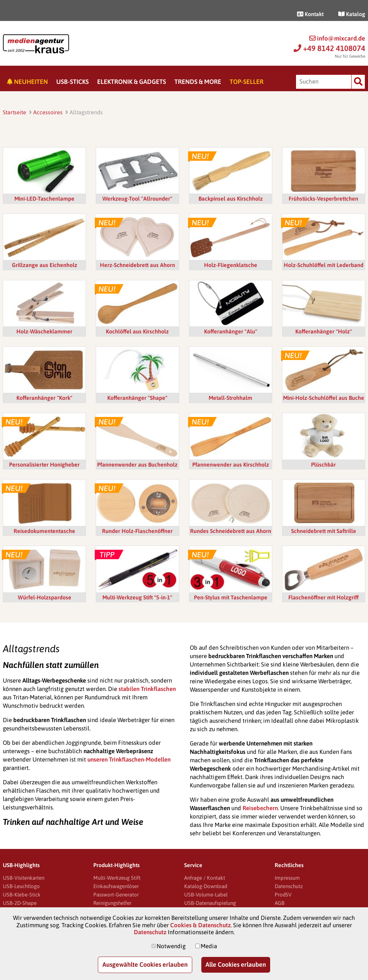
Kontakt (310, 14)
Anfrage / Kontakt (205, 878)
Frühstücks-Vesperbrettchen (323, 199)
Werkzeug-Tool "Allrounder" (137, 199)
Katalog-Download (206, 886)
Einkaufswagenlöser (116, 886)
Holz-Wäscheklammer (44, 331)
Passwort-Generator (116, 895)
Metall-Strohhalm (230, 398)
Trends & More (198, 82)
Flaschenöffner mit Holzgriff (323, 597)
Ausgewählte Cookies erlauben (145, 964)
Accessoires (48, 112)
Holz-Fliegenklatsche (231, 265)
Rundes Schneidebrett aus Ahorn (231, 531)
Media (209, 946)
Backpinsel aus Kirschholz (231, 199)
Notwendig (171, 946)
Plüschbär (323, 464)
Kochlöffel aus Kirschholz (137, 331)
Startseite (15, 112)
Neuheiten (27, 82)
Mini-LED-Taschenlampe (44, 199)
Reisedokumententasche (44, 531)
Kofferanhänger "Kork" (44, 398)
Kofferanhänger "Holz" (324, 331)
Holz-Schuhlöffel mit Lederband (324, 265)
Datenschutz (289, 886)
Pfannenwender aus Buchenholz (137, 464)
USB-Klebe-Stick (22, 895)
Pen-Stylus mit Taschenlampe (231, 597)
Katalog (352, 14)
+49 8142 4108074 (329, 48)
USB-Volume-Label (206, 895)
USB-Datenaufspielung (210, 903)
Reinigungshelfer (112, 903)
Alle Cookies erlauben (236, 964)
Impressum (287, 878)
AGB (280, 903)
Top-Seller (247, 82)
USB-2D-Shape (20, 903)
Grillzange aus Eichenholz (45, 265)
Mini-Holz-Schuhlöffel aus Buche (324, 398)
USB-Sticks (73, 82)
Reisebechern (260, 808)
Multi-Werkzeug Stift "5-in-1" (137, 597)
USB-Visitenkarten (24, 878)
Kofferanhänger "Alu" (231, 331)
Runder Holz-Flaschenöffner (137, 531)
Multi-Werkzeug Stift (117, 878)
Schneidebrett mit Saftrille (324, 531)
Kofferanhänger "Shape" (137, 398)
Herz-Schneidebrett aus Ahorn (138, 265)
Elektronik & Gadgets (132, 82)
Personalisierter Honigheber (44, 464)
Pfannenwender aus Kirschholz (231, 464)
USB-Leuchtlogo (21, 886)
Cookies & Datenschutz (200, 925)
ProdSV (283, 895)
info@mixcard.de (337, 38)
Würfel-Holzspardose (45, 597)
